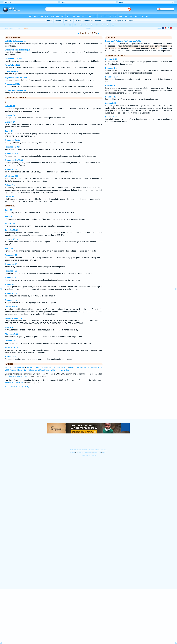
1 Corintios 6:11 (12, 176)
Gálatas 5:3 (10, 327)
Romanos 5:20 (11, 271)
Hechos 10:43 (111, 59)
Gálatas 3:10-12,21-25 (14, 318)
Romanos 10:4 (11, 300)
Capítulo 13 (19, 28)
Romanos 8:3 (10, 284)
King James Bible (12, 84)
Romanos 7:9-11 (12, 278)
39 (117, 46)
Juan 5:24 (9, 131)
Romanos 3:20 (111, 68)
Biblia (7, 28)
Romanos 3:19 (11, 255)
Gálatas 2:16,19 (11, 307)
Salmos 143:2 (10, 223)
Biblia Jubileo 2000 (13, 71)
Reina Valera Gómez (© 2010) (17, 387)
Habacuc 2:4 (10, 115)
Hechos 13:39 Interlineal (15, 367)
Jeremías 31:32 (11, 230)
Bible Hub (65, 370)
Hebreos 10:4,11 (12, 357)
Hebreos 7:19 (10, 341)
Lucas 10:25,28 (11, 239)
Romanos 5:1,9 (11, 154)
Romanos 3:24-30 (12, 140)
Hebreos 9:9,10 (11, 347)
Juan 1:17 (9, 248)
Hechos (12, 28)
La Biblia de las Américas (16, 41)
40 (161, 48)
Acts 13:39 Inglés (42, 370)
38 (108, 43)
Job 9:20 (8, 210)
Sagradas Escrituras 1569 (16, 78)
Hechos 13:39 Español (58, 367)
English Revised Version (15, 90)
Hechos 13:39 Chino (26, 370)
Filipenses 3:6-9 (12, 334)
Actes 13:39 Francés (77, 367)
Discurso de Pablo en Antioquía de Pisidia (123, 41)
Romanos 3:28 (111, 77)
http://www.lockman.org (19, 376)
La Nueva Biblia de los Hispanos (19, 50)
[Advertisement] (88, 406)
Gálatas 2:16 (10, 185)
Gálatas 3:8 (10, 197)
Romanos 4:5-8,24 (12, 147)
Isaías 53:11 (10, 106)
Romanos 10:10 (11, 169)
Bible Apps (55, 370)
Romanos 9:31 (11, 293)
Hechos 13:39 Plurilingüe (37, 367)
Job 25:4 (8, 217)
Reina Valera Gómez (13, 59)
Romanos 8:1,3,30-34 (14, 160)
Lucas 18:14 (10, 122)
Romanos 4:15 (11, 264)
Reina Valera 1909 (12, 65)
